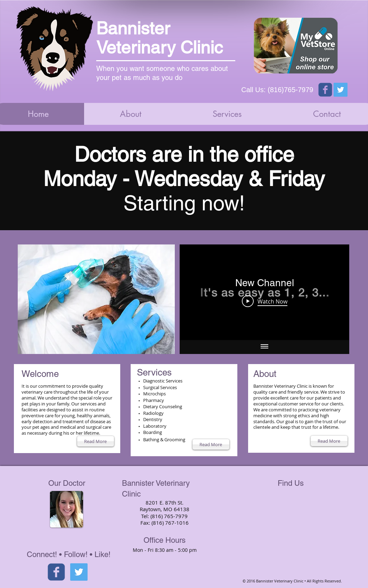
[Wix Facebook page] (325, 90)
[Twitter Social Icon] (341, 90)
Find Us (291, 483)
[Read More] (96, 441)
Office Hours (165, 540)
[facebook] (56, 572)
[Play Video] (264, 301)
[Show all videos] (264, 347)
